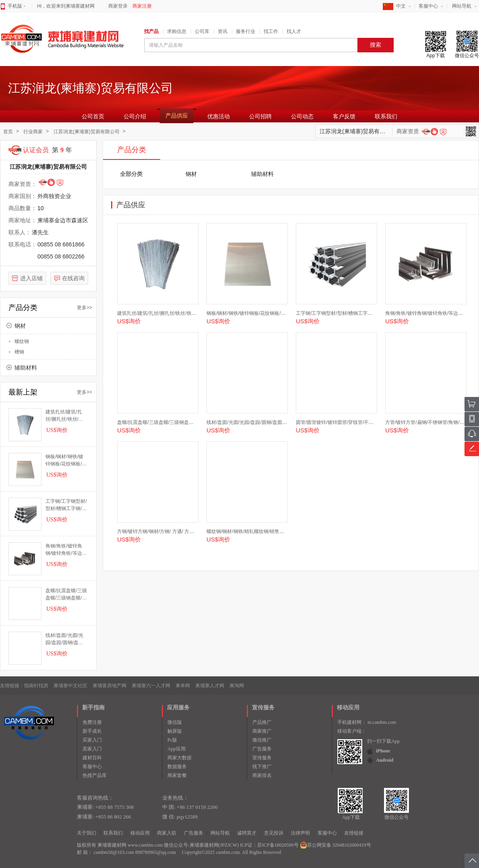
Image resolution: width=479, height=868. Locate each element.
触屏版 (175, 731)
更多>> (85, 308)
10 (41, 208)
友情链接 (354, 833)
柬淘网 (237, 686)
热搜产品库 (95, 775)
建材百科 (92, 758)
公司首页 (93, 116)
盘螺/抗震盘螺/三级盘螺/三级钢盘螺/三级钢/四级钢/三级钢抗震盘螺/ (66, 595)
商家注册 (142, 6)
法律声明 (300, 833)
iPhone (383, 751)
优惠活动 (219, 116)
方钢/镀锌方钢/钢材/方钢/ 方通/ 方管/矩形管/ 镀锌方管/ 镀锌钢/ (184, 531)
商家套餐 (177, 775)
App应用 (177, 749)
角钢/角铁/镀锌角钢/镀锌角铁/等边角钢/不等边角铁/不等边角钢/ (66, 550)
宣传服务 (262, 758)
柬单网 (183, 686)
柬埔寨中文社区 (70, 686)
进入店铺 (31, 278)
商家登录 (118, 6)
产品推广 (262, 722)
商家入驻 (167, 833)
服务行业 (246, 31)
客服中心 (428, 6)
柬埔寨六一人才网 (151, 686)
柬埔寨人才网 (210, 686)
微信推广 (262, 740)
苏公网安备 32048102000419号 (336, 845)
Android (385, 760)
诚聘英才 (247, 833)
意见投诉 (274, 833)
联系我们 (386, 116)
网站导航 (462, 6)
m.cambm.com (382, 722)
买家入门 (92, 740)
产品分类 (132, 150)
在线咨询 (73, 278)
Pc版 (172, 740)
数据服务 (177, 767)
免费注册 (92, 722)
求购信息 (177, 31)
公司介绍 (135, 116)
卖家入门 (92, 749)
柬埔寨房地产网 (109, 686)
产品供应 (177, 116)
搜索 (376, 45)
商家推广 (262, 731)
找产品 (151, 31)
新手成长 (92, 731)
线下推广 (262, 767)
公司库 (202, 31)
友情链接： (12, 686)
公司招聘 (260, 116)
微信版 (175, 722)
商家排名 (262, 775)
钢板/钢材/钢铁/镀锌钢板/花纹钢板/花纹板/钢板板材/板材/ (66, 461)
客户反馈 (344, 116)
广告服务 (262, 749)
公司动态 (302, 116)
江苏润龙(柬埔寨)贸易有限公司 (87, 132)
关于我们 (87, 833)
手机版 (17, 6)
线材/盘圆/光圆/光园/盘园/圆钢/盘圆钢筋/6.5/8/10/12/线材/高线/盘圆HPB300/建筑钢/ (66, 639)
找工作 (271, 31)
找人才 (294, 31)
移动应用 (140, 833)
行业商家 (33, 132)
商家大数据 (180, 758)
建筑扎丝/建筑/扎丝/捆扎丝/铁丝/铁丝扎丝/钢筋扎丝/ (64, 416)
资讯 (223, 31)
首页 (8, 132)
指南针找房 (36, 686)
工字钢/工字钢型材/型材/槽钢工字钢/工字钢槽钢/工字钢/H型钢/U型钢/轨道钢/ (66, 505)
